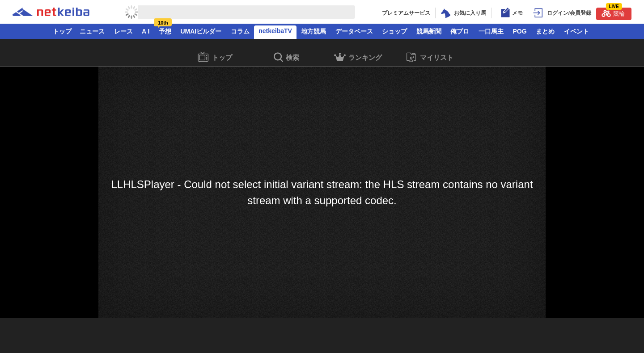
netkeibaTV (275, 31)
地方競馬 (314, 31)
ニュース (92, 31)
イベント (576, 31)
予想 (165, 31)
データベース (354, 31)
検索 (286, 58)
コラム (240, 31)
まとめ (545, 31)
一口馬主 (491, 31)
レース (123, 31)
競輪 (613, 12)
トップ (62, 31)
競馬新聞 (429, 31)
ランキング (358, 58)
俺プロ (460, 31)
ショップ (394, 31)
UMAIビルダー (201, 31)
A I (146, 31)
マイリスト (430, 57)
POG (519, 31)
